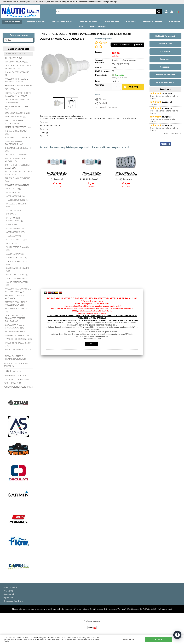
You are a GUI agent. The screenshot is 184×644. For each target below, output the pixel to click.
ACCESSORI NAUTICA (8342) (16, 55)
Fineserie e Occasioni (164, 22)
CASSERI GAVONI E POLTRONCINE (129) (14, 144)
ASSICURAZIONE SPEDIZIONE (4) (18, 388)
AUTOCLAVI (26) (14, 211)
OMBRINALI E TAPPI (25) (17, 276)
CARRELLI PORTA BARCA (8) (16, 377)
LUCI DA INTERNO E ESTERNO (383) (14, 123)
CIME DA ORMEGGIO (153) (17, 63)
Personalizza (129, 639)
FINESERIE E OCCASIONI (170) (17, 380)
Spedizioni (9, 599)
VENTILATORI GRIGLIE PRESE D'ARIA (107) (18, 174)
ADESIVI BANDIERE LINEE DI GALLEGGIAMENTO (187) (18, 96)
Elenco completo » (172, 135)
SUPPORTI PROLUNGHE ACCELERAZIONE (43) (16, 305)
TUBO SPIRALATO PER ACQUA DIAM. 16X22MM (126, 175)
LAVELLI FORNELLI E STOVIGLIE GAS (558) (15, 327)
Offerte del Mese (121, 22)
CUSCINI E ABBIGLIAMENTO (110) (18, 345)
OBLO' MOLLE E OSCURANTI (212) (18, 150)
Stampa (102, 100)
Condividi (103, 104)
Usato (90, 27)
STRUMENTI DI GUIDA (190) (17, 139)
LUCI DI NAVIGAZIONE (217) (17, 114)
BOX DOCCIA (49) (14, 190)
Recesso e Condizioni (14, 602)
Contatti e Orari (11, 589)
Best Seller (142, 22)
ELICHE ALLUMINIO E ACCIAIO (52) (15, 298)
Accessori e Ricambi (43, 22)
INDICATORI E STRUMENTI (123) (17, 134)
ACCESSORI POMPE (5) (16, 233)
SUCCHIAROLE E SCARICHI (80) (18, 271)
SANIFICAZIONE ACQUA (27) (17, 285)
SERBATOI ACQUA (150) (17, 241)
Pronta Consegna (108, 27)
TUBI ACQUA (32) (14, 237)
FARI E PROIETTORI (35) (16, 118)
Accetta (158, 639)
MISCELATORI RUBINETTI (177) (18, 206)
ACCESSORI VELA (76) (15, 333)
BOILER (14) (11, 245)
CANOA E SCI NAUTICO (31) (17, 336)
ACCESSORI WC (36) (15, 255)
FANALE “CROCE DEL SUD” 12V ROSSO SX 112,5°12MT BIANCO (91, 175)
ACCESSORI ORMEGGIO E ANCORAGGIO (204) (17, 81)
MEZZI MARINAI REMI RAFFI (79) (18, 311)
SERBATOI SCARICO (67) (17, 259)
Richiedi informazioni (108, 108)
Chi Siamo (9, 592)
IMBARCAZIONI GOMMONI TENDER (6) (16, 366)
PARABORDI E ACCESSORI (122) (17, 109)
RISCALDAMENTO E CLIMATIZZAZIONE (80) (15, 359)
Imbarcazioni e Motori (70, 22)
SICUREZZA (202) (13, 90)
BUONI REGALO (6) (12, 384)
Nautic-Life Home (18, 22)
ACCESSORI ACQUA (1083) (17, 186)
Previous (41, 70)
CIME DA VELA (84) (13, 59)
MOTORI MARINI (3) (12, 372)
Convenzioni (74, 27)
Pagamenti (9, 595)
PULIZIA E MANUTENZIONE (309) (18, 181)
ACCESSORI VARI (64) (16, 197)
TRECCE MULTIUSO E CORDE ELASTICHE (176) (18, 68)
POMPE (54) (11, 215)
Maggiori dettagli (123, 65)
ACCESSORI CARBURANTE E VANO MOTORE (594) (18, 291)
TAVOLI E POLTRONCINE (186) (18, 340)
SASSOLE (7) (12, 226)
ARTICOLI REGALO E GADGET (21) (18, 352)
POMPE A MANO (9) (15, 229)
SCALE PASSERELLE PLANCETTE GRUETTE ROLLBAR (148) (15, 319)
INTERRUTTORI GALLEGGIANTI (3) (15, 220)
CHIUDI (182, 637)
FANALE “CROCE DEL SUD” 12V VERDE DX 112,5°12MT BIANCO (57, 175)
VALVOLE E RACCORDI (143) (16, 264)
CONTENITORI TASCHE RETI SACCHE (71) (18, 168)
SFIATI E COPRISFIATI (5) (17, 280)
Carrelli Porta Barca (97, 22)
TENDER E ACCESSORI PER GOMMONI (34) (17, 102)
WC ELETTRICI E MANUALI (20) (18, 250)
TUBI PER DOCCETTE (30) (18, 201)
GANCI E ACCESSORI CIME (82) (17, 75)
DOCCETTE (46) (13, 194)
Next (89, 70)
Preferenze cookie (92, 622)
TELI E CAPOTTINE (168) (16, 156)
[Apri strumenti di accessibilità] (177, 635)
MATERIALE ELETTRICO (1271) (18, 128)
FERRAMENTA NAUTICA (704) (18, 87)
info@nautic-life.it (69, 2)
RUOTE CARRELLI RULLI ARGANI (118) (16, 161)
